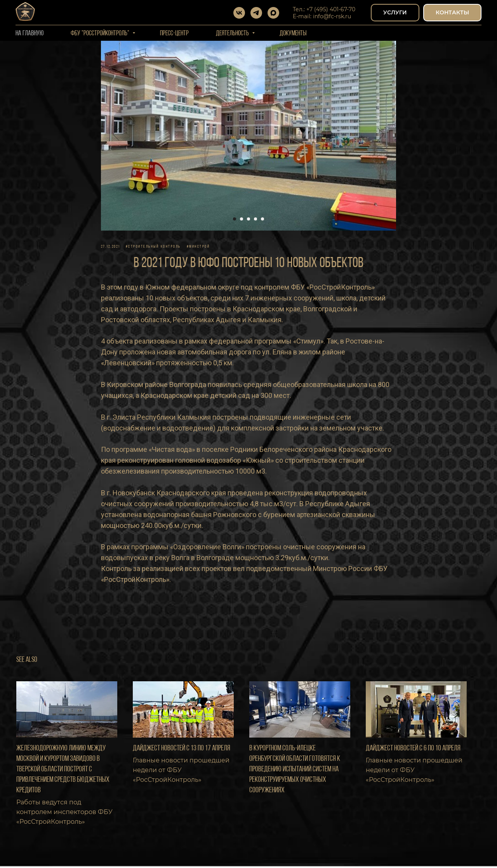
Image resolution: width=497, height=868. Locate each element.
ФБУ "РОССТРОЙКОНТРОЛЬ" (101, 34)
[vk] (239, 13)
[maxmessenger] (273, 13)
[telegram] (256, 13)
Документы (293, 34)
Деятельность (233, 34)
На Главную (30, 34)
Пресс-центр (174, 34)
